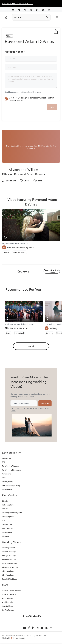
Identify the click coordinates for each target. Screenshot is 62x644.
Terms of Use (7, 489)
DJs (4, 520)
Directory (6, 501)
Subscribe (45, 403)
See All (31, 346)
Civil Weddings (8, 575)
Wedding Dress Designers (12, 513)
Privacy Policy (7, 482)
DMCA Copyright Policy (11, 486)
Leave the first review (52, 271)
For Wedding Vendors (10, 466)
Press (4, 478)
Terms (37, 408)
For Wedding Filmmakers (12, 470)
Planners (5, 536)
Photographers (8, 517)
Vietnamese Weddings (11, 567)
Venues (5, 509)
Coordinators (7, 524)
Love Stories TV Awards (11, 590)
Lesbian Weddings (9, 551)
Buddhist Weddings (10, 579)
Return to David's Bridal (18, 4)
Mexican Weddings (9, 563)
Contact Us (6, 458)
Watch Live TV (8, 598)
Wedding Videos (8, 548)
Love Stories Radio (9, 594)
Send (52, 107)
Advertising (7, 474)
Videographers (8, 505)
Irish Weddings (8, 571)
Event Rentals (7, 528)
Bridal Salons (7, 532)
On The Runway (8, 610)
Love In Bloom (7, 606)
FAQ (4, 462)
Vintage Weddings (9, 555)
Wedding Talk (7, 602)
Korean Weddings (9, 559)
